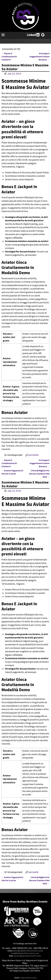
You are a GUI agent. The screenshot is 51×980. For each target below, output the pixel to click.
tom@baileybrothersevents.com (25, 953)
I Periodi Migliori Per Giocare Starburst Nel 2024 (39, 474)
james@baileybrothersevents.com (27, 951)
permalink (34, 455)
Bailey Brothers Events (29, 978)
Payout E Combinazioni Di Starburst (9, 57)
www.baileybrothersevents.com (27, 956)
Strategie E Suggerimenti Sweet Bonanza (40, 57)
